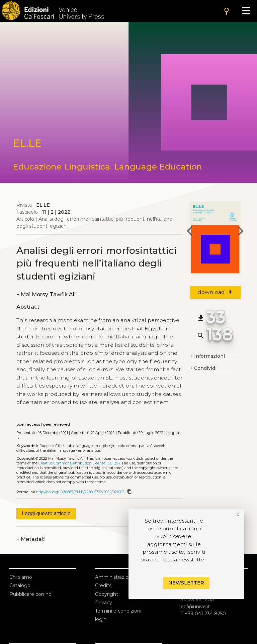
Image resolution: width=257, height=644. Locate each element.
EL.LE (43, 205)
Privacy (104, 603)
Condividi (203, 368)
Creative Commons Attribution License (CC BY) (79, 463)
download (215, 292)
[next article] (241, 232)
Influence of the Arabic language (64, 446)
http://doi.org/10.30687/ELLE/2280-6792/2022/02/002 (80, 492)
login (101, 619)
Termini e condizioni (118, 611)
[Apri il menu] (246, 11)
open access (28, 424)
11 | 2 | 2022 (56, 212)
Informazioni (207, 356)
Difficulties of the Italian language (46, 451)
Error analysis (89, 451)
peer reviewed (57, 424)
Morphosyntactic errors (116, 446)
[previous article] (190, 232)
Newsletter (186, 583)
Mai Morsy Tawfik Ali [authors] (46, 294)
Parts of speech (152, 446)
